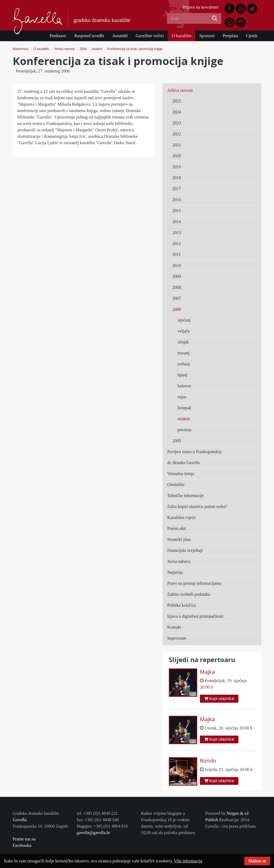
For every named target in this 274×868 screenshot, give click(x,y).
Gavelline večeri (150, 36)
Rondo (208, 761)
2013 (177, 233)
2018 (177, 178)
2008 (177, 287)
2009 (177, 276)
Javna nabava (179, 561)
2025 (177, 101)
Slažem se (257, 861)
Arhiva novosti (64, 49)
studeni (97, 49)
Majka (207, 672)
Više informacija (188, 861)
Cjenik (252, 36)
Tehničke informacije (185, 496)
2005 (177, 441)
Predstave (58, 36)
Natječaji (175, 572)
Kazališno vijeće (181, 517)
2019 (177, 167)
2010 (177, 265)
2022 (177, 134)
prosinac (185, 430)
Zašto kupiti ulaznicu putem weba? (197, 506)
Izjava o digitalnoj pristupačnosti (195, 616)
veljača (183, 331)
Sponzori (207, 36)
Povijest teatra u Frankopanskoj (194, 452)
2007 (177, 298)
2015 (177, 211)
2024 (177, 112)
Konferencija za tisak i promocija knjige (135, 49)
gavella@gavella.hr (93, 833)
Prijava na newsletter (201, 7)
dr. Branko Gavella (183, 463)
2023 (177, 123)
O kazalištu (181, 36)
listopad (184, 408)
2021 (177, 145)
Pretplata (230, 36)
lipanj (182, 375)
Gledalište (176, 485)
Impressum (177, 638)
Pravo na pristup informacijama (194, 583)
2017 (177, 189)
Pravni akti (177, 528)
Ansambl (120, 36)
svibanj (184, 364)
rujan (182, 397)
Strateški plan (179, 539)
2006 (83, 49)
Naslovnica (20, 49)
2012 (177, 244)
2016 (177, 200)
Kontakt (174, 627)
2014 (177, 222)
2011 (176, 255)
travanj (183, 353)
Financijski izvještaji (185, 550)
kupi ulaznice (219, 699)
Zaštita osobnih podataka (189, 594)
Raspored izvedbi (89, 36)
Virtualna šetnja (181, 474)
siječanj (184, 320)
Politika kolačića (182, 605)
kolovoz (184, 386)
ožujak (183, 342)
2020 (177, 156)
